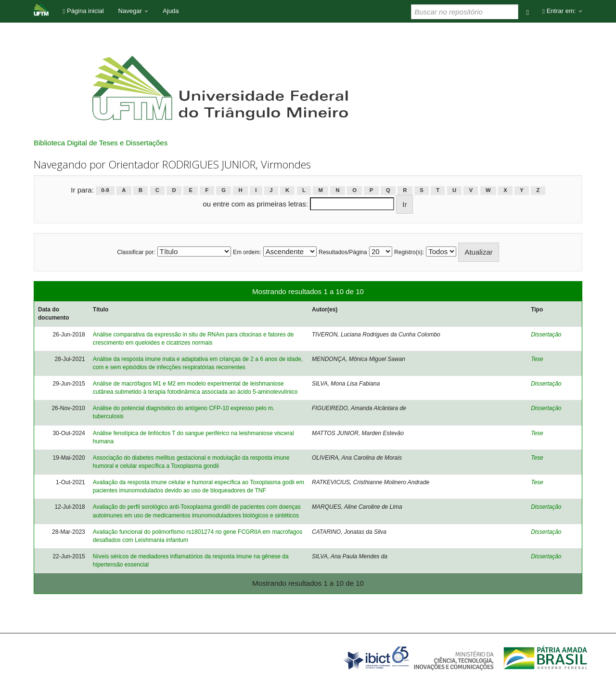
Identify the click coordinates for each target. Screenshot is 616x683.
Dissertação (546, 335)
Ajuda (171, 11)
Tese (537, 359)
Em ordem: (247, 252)
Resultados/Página (343, 252)
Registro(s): (409, 252)
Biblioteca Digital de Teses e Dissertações (101, 143)
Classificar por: (136, 252)
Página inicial (83, 11)
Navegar (134, 11)
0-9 (105, 191)
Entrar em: (562, 11)
